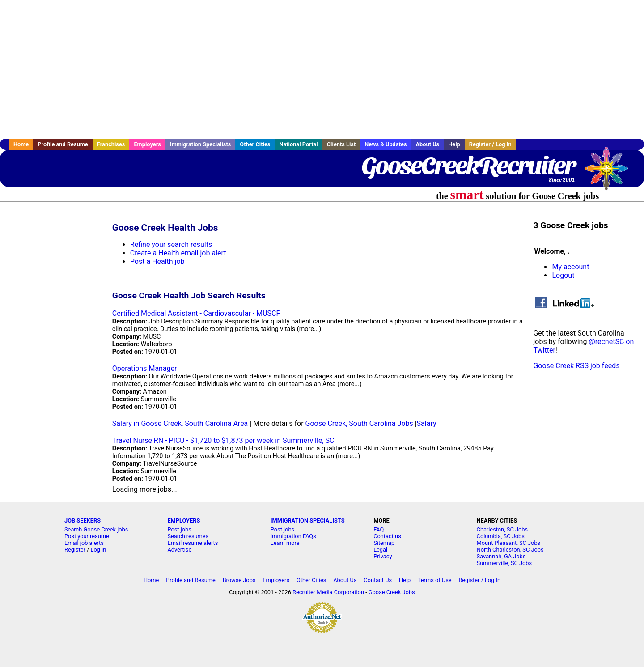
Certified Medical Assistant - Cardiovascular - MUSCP (197, 313)
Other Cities (255, 144)
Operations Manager (145, 368)
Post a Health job (157, 261)
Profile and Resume (63, 144)
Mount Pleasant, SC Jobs (509, 543)
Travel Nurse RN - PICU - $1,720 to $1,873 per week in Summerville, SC (223, 440)
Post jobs (179, 529)
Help (454, 144)
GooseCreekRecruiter (468, 166)
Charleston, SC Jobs (502, 529)
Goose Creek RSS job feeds (576, 366)
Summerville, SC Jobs (504, 563)
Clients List (341, 144)
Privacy (383, 556)
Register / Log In (490, 144)
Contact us (387, 536)
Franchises (111, 144)
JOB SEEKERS (83, 520)
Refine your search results (171, 244)
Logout (563, 275)
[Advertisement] (322, 69)
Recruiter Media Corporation (328, 592)
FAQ (379, 529)
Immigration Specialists (200, 144)
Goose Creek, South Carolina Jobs (359, 423)
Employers (147, 144)
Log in (99, 550)
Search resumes (188, 536)
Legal (380, 550)
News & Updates (386, 144)
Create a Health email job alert (178, 253)
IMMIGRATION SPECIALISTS (308, 520)
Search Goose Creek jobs (96, 529)
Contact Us (378, 580)
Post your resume (87, 536)
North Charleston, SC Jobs (510, 550)
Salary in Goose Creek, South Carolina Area (180, 423)
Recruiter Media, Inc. (610, 173)
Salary (427, 423)
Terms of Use (435, 580)
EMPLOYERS (184, 520)
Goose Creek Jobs (392, 592)
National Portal (298, 144)
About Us (427, 144)
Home (21, 144)
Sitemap (384, 543)
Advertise (179, 550)
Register (75, 550)
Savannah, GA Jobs (501, 556)
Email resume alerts (193, 543)
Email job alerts (84, 543)
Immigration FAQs (293, 536)
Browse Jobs (239, 580)
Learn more (285, 543)
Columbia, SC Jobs (501, 536)
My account (570, 267)
